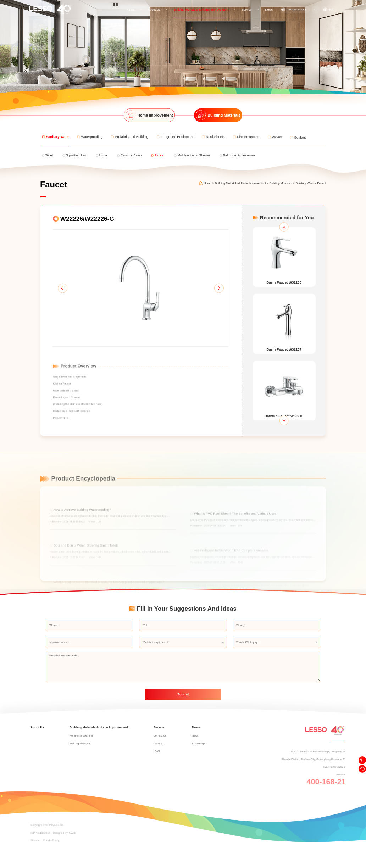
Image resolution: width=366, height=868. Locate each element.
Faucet (322, 183)
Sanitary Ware (305, 183)
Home (132, 9)
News (269, 9)
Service (247, 9)
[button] (63, 288)
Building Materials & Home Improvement (202, 9)
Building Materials (281, 183)
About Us (155, 9)
